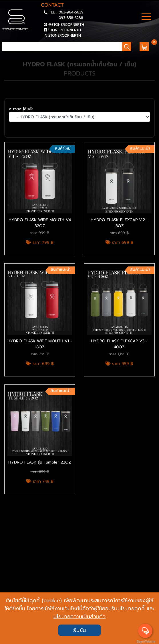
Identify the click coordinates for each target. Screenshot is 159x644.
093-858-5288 (71, 18)
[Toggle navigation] (146, 17)
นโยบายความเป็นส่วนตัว (79, 616)
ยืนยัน (79, 630)
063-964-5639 (71, 12)
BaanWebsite (146, 642)
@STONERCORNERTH (66, 24)
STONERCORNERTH (65, 30)
